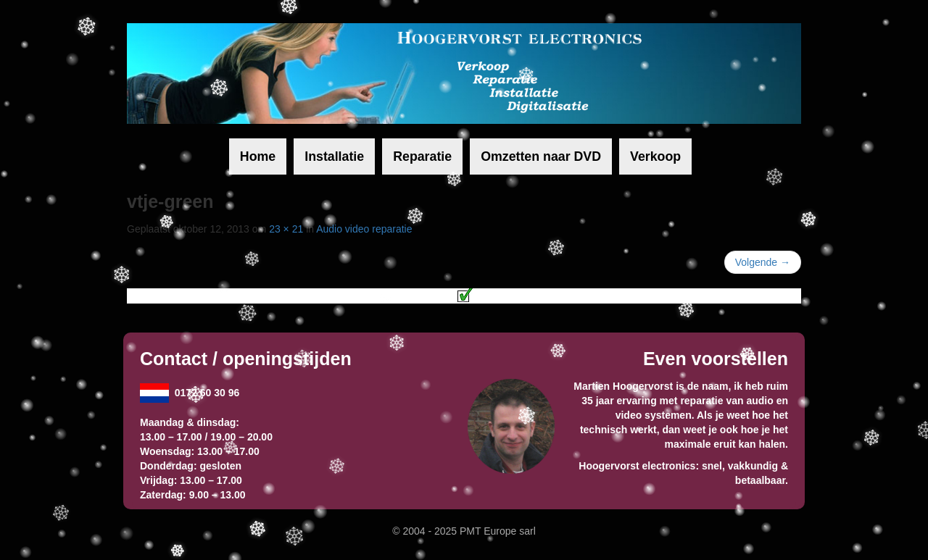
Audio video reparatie (364, 229)
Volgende (763, 262)
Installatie (334, 156)
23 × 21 (286, 229)
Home (258, 156)
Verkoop (655, 156)
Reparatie (422, 156)
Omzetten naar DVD (541, 156)
